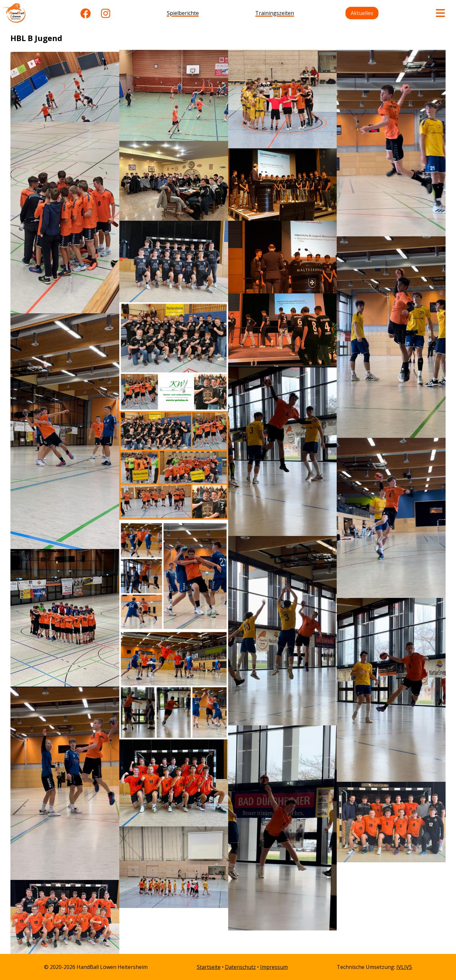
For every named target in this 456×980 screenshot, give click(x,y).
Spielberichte (183, 13)
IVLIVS (404, 967)
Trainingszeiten (275, 13)
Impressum (274, 967)
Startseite (209, 967)
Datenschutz (240, 967)
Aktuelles (362, 13)
